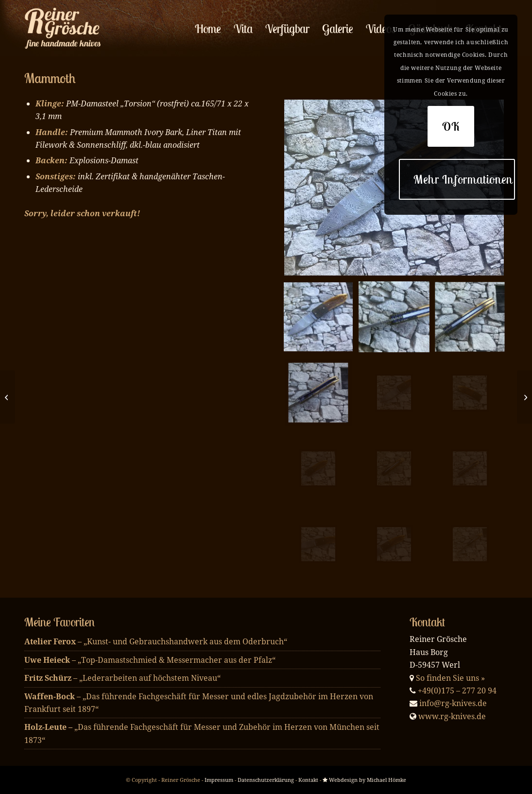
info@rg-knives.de (453, 703)
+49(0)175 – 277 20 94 (457, 690)
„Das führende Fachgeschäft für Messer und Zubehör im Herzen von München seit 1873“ (202, 733)
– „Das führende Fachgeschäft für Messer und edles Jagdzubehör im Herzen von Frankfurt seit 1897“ (199, 703)
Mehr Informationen (463, 179)
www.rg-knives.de (452, 716)
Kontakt (308, 780)
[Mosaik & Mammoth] (8, 397)
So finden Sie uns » (450, 678)
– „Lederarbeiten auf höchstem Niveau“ (122, 678)
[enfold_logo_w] (65, 29)
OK (451, 126)
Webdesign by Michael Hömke (364, 780)
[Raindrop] (524, 397)
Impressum (219, 780)
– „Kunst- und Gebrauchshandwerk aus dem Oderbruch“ (156, 641)
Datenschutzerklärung (266, 780)
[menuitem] (208, 29)
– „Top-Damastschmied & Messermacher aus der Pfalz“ (150, 660)
